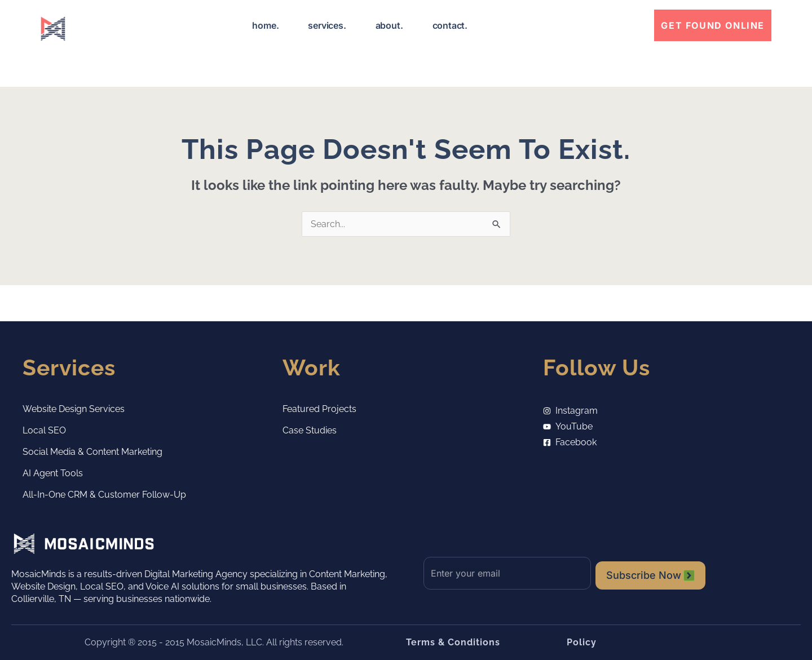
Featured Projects (319, 409)
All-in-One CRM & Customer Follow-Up (104, 495)
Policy (582, 642)
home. (265, 25)
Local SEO (44, 430)
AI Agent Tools (53, 473)
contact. (450, 25)
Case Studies (310, 430)
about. (389, 25)
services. (327, 25)
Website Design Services (74, 409)
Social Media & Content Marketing (92, 452)
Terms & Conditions (453, 642)
